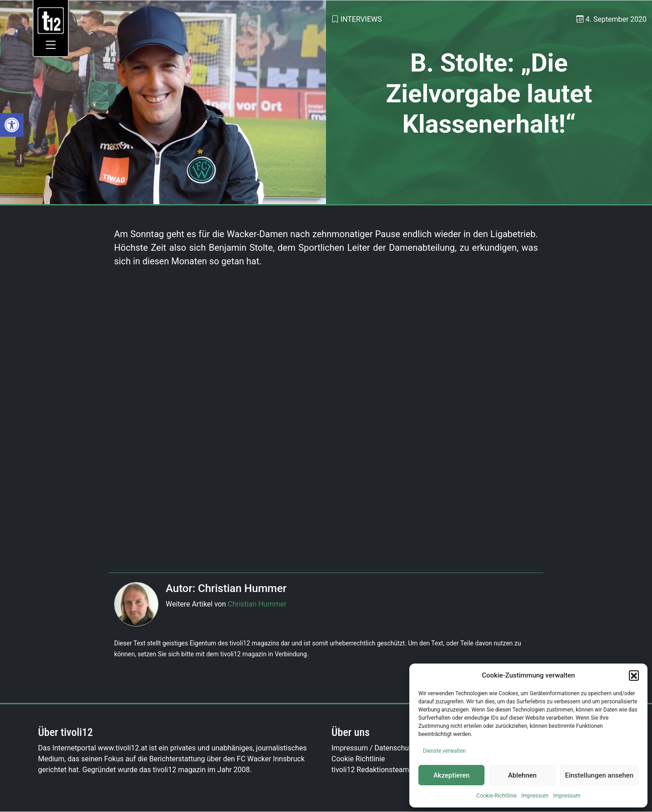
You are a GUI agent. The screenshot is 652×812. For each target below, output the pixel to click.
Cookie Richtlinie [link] (358, 759)
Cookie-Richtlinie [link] (496, 796)
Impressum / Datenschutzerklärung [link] (388, 748)
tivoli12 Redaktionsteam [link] (370, 770)
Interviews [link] (361, 19)
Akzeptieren (451, 775)
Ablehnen (522, 775)
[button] (634, 675)
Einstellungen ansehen (599, 775)
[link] (12, 125)
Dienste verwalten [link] (444, 751)
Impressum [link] (535, 796)
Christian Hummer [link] (257, 604)
